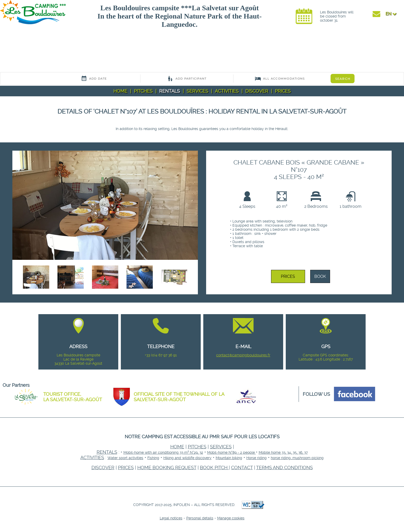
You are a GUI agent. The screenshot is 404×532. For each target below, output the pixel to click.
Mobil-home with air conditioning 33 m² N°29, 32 (163, 452)
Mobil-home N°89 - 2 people (232, 452)
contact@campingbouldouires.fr (243, 355)
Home (120, 91)
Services (197, 91)
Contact (242, 467)
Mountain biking (229, 458)
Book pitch (214, 467)
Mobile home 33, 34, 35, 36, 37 (283, 452)
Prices (283, 91)
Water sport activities (125, 458)
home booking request (167, 467)
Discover (257, 91)
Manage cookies (231, 518)
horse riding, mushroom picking (297, 458)
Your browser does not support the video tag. (39, 52)
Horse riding (256, 458)
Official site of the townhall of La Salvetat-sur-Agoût (179, 397)
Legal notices (171, 518)
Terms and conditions (284, 467)
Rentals (170, 91)
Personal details (200, 518)
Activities (227, 91)
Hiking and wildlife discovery (187, 458)
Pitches (143, 91)
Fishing (153, 458)
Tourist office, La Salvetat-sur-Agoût (73, 397)
